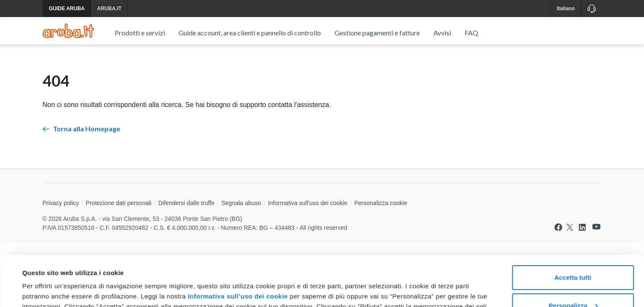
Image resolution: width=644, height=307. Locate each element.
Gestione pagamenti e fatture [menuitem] (377, 33)
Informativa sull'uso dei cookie (308, 203)
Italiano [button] (566, 9)
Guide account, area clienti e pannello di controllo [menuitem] (250, 33)
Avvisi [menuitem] (442, 33)
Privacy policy (61, 203)
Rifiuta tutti (573, 283)
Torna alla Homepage (81, 129)
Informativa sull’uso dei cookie (237, 246)
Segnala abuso (241, 203)
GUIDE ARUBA (67, 9)
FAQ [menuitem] (471, 33)
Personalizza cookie (381, 203)
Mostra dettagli (45, 290)
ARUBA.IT (109, 9)
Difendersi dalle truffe (186, 203)
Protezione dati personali (118, 203)
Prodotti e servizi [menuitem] (140, 33)
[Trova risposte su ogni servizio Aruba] (68, 31)
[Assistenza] (591, 9)
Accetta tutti (573, 227)
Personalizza (573, 255)
